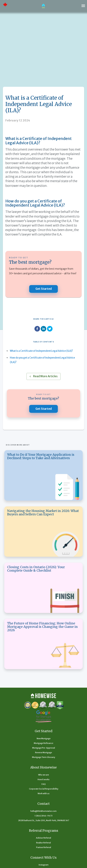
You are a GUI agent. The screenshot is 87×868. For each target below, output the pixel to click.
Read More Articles (43, 376)
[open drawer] (83, 6)
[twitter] (50, 329)
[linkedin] (43, 329)
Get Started (43, 289)
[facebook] (37, 329)
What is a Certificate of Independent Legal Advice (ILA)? (43, 351)
